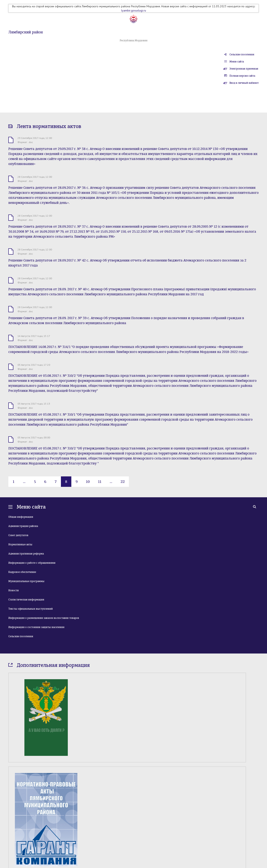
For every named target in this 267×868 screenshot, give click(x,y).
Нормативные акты (20, 544)
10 (88, 482)
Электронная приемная (244, 69)
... (24, 482)
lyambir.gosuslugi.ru (134, 10)
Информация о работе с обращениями (32, 563)
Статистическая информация (26, 600)
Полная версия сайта (242, 76)
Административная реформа (26, 554)
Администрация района (23, 526)
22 (123, 482)
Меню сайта (237, 62)
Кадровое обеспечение (22, 572)
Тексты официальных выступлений (31, 609)
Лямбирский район (26, 32)
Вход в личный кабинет (244, 83)
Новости (14, 590)
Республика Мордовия (134, 41)
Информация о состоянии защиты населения (36, 627)
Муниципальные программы (26, 581)
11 (100, 482)
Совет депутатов (18, 535)
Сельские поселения (242, 55)
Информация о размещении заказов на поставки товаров (44, 618)
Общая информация (21, 517)
